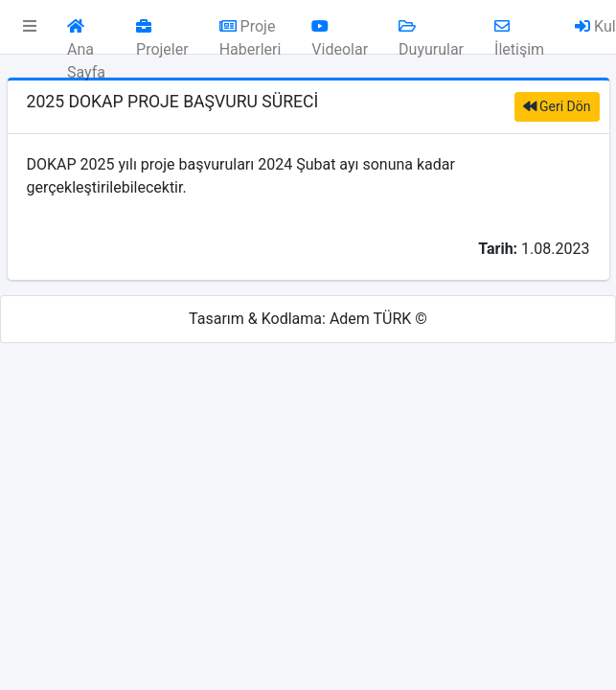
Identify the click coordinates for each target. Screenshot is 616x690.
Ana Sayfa (86, 32)
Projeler (162, 32)
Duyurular (431, 32)
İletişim (519, 32)
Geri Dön (557, 106)
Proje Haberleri (251, 32)
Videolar (340, 32)
